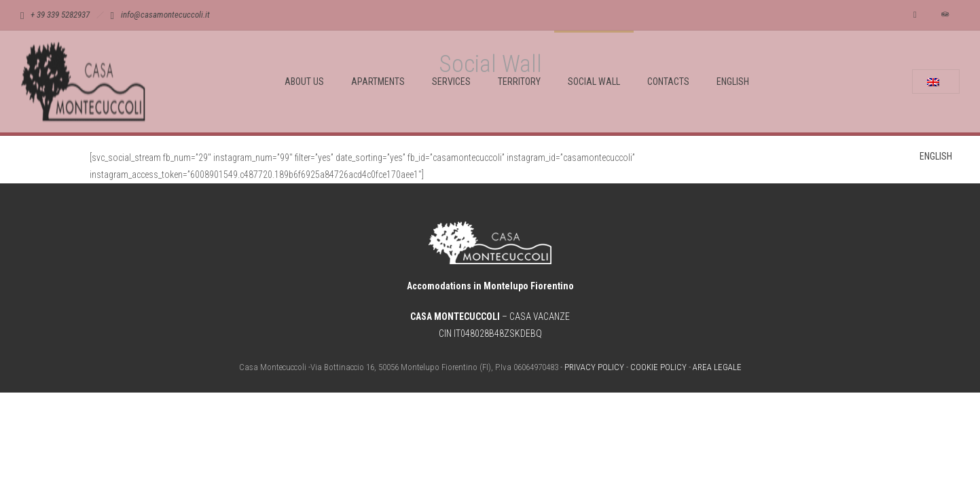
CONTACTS (668, 81)
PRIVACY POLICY (594, 367)
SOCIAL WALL (594, 81)
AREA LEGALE (717, 367)
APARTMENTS (378, 81)
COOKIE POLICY (658, 367)
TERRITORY (519, 81)
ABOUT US (304, 81)
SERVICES (451, 81)
